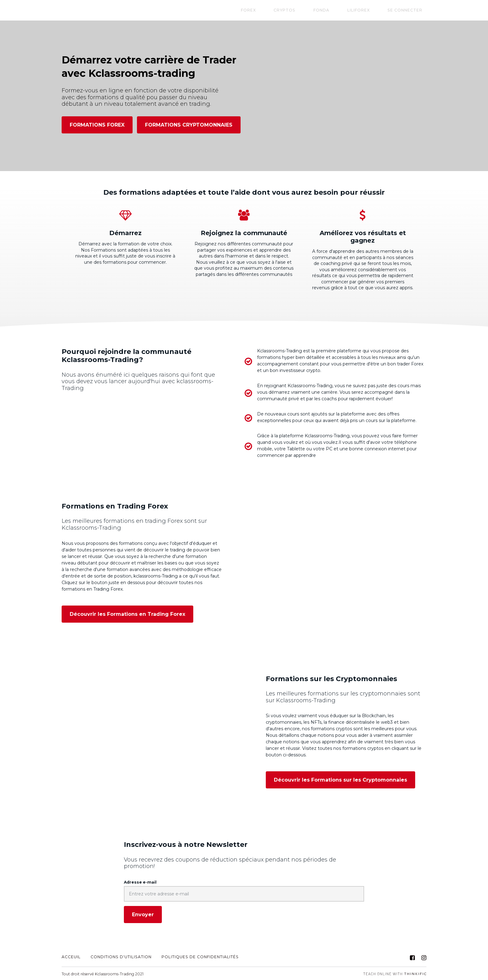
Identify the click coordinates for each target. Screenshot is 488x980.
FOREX (284, 10)
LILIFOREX (370, 10)
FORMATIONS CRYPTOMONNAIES (189, 125)
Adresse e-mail (140, 882)
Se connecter (409, 10)
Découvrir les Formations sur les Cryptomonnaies (340, 780)
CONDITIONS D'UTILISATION (121, 957)
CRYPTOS (312, 10)
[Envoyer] (143, 914)
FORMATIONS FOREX (97, 125)
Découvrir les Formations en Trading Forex (127, 613)
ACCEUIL (71, 957)
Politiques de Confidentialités (200, 957)
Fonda (341, 10)
